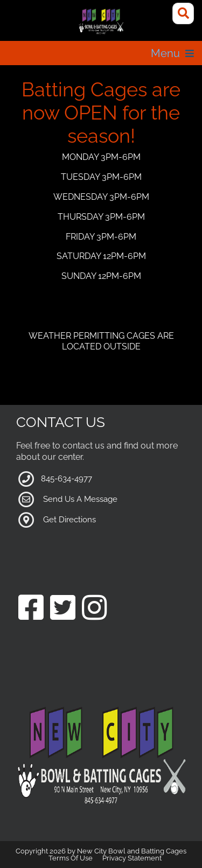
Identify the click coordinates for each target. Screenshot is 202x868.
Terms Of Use (71, 858)
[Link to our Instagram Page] (95, 609)
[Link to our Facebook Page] (31, 609)
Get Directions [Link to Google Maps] (69, 520)
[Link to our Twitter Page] (63, 609)
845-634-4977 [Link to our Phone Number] (67, 479)
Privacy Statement (132, 858)
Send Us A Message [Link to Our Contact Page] (80, 499)
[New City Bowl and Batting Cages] (101, 22)
